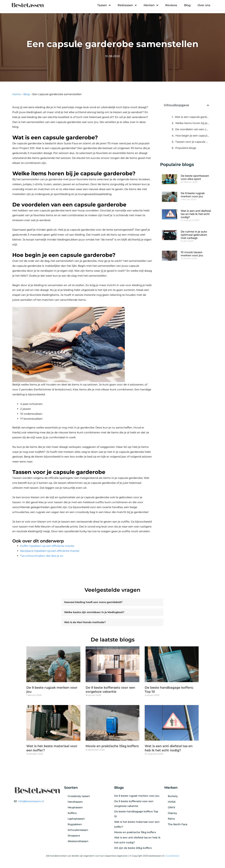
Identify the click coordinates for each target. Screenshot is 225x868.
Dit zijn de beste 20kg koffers (133, 849)
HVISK (172, 803)
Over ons (204, 5)
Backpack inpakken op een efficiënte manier (50, 551)
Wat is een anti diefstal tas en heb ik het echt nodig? (196, 214)
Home (16, 94)
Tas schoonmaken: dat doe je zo (42, 556)
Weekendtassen (78, 842)
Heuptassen (75, 808)
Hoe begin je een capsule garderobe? (192, 136)
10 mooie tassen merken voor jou (192, 254)
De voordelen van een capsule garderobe (192, 129)
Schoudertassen (78, 831)
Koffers (72, 814)
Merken (151, 5)
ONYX (171, 808)
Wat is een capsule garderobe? (192, 117)
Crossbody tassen (79, 797)
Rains (171, 820)
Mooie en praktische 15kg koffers (112, 747)
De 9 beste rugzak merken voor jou (193, 195)
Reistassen (127, 5)
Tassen (104, 5)
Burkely (173, 797)
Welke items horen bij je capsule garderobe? (192, 123)
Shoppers (74, 837)
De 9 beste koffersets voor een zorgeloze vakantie (110, 691)
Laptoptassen (76, 820)
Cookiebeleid (172, 857)
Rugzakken (75, 825)
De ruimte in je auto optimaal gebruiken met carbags (194, 235)
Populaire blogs (186, 148)
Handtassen (75, 803)
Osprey (172, 814)
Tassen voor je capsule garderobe (192, 142)
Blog (187, 5)
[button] (208, 105)
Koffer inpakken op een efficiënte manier (47, 546)
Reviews (171, 5)
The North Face (178, 825)
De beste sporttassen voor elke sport (195, 177)
